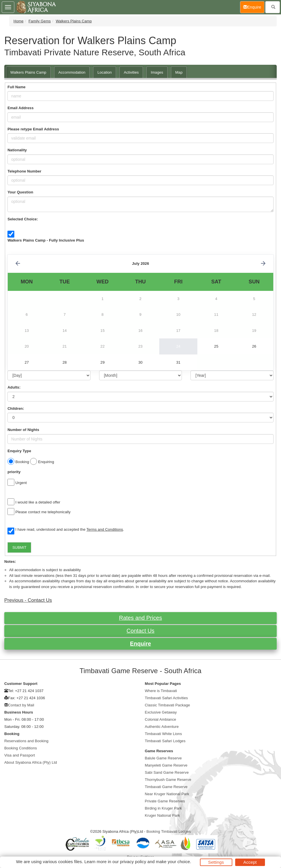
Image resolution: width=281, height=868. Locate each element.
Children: (16, 408)
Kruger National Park (163, 815)
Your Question (20, 192)
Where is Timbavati (161, 691)
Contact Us (140, 631)
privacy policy (133, 862)
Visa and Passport (20, 755)
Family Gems (40, 21)
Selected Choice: (23, 219)
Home (18, 21)
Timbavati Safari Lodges (165, 741)
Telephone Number (24, 171)
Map (179, 72)
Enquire (140, 644)
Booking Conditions (21, 748)
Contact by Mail (21, 705)
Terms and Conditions (105, 529)
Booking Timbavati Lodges (169, 831)
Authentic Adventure (162, 727)
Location (105, 72)
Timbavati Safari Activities (166, 698)
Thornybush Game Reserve (168, 780)
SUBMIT (19, 547)
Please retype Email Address (33, 129)
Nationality (17, 150)
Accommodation (72, 72)
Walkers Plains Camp (74, 21)
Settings (216, 862)
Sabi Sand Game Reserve (167, 772)
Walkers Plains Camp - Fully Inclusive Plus (46, 240)
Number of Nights (23, 430)
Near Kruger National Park (167, 794)
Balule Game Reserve (163, 758)
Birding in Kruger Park (163, 808)
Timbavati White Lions (164, 734)
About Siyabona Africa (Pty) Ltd (31, 762)
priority (14, 472)
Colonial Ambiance (161, 719)
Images (157, 72)
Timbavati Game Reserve (166, 787)
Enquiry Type (19, 451)
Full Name (16, 87)
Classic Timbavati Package (168, 705)
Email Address (20, 108)
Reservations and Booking (26, 741)
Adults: (14, 387)
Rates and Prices (140, 618)
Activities (131, 72)
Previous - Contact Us (28, 600)
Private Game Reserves (165, 801)
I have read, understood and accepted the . (66, 530)
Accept (250, 862)
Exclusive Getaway (161, 712)
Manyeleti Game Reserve (166, 765)
